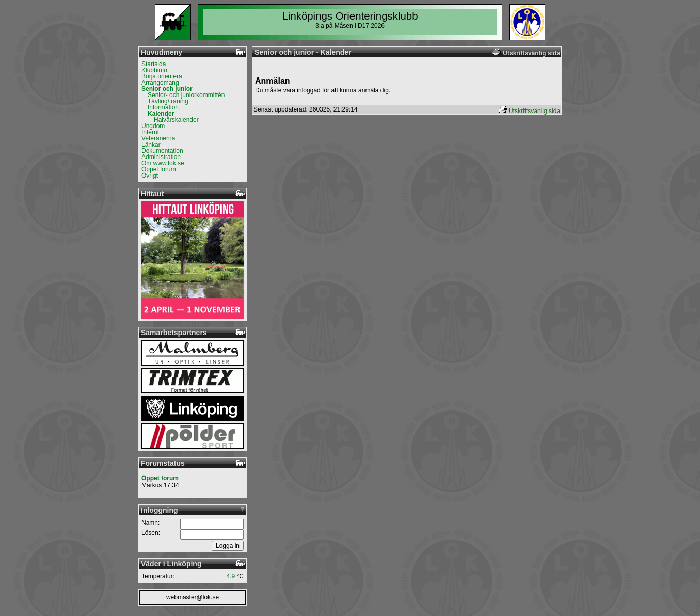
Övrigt (150, 176)
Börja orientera (162, 76)
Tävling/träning (168, 101)
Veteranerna (158, 138)
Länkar (151, 145)
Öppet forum (159, 169)
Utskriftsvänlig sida (534, 111)
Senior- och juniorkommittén (186, 95)
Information (163, 107)
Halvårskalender (176, 120)
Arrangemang (160, 83)
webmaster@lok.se (193, 597)
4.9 (231, 576)
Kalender (161, 114)
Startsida (154, 64)
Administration (161, 157)
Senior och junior (167, 89)
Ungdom (153, 126)
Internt (150, 132)
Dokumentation (162, 151)
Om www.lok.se (163, 163)
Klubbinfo (154, 70)
